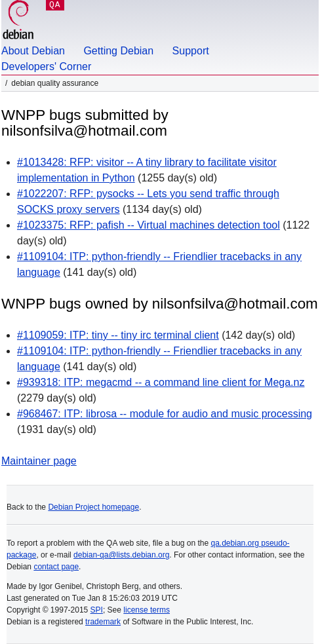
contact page (56, 567)
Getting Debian (118, 51)
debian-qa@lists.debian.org (121, 555)
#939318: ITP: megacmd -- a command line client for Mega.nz (161, 382)
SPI (97, 610)
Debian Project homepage (93, 507)
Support (191, 51)
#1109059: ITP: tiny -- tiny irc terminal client (118, 335)
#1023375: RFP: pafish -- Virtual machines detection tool (149, 225)
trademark (103, 622)
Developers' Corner (46, 66)
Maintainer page (39, 461)
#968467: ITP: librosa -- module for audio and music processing (165, 414)
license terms (147, 610)
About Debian (33, 51)
